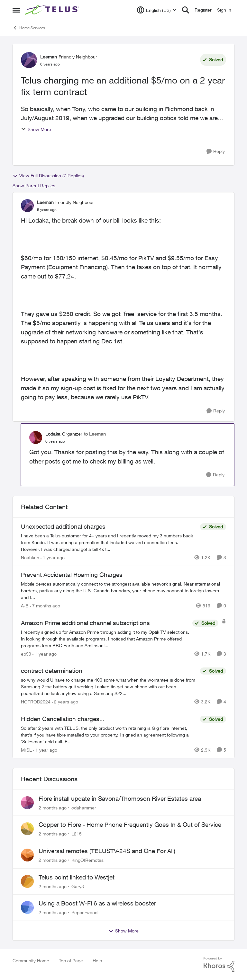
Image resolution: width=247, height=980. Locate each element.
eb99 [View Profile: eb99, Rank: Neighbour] (26, 653)
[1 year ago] (53, 557)
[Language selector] (157, 10)
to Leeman (95, 434)
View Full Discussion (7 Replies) (48, 176)
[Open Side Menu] (16, 10)
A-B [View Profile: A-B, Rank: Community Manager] (25, 606)
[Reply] (216, 151)
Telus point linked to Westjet (77, 877)
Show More (36, 129)
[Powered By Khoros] (219, 965)
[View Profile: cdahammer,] (27, 803)
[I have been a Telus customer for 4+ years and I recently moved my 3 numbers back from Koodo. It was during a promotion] (109, 542)
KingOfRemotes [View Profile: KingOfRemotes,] (87, 860)
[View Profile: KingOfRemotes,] (27, 855)
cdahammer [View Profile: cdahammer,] (84, 807)
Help (97, 961)
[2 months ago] (53, 807)
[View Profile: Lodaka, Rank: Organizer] (36, 437)
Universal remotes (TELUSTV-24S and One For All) (107, 851)
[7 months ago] (45, 606)
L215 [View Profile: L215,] (77, 834)
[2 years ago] (65, 702)
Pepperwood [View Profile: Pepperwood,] (84, 912)
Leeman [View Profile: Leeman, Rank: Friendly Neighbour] (49, 57)
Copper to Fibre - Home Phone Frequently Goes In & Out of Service (130, 825)
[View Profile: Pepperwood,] (27, 907)
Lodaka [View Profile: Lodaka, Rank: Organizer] (53, 434)
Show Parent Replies (34, 185)
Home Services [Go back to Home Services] (29, 28)
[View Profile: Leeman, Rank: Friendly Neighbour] (29, 60)
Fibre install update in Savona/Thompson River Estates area (120, 799)
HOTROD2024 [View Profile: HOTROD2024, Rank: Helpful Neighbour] (36, 702)
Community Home (31, 961)
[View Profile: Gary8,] (27, 881)
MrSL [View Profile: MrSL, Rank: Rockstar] (26, 750)
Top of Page (71, 961)
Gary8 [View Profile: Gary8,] (78, 886)
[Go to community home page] (53, 10)
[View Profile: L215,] (27, 829)
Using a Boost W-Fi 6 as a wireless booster (97, 903)
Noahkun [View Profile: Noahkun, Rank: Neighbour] (30, 557)
